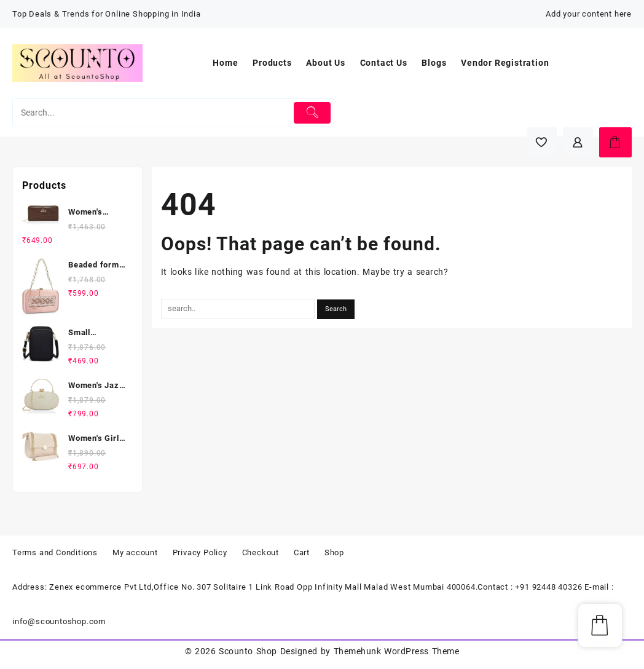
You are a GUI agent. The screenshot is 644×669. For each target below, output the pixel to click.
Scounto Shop (248, 651)
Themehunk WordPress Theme (396, 651)
